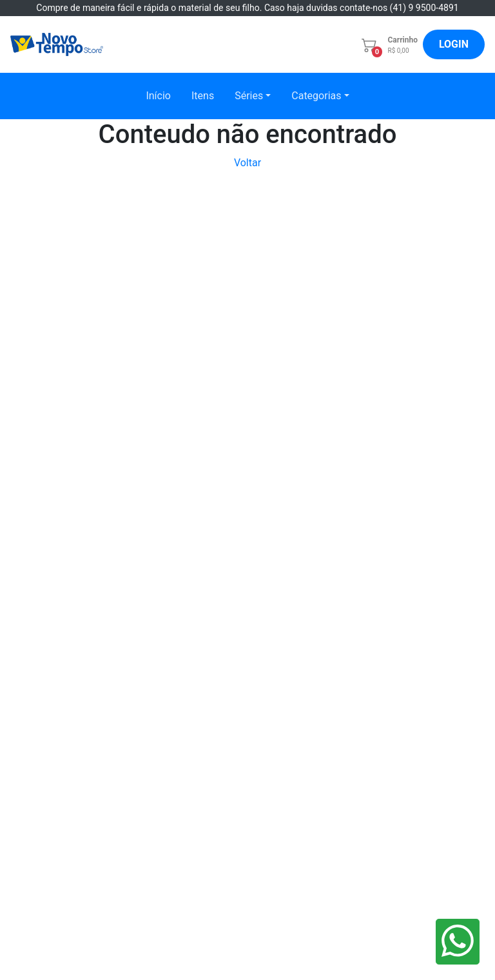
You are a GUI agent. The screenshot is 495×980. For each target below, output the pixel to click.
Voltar (247, 163)
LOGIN (454, 44)
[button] (384, 44)
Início (158, 96)
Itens (203, 96)
